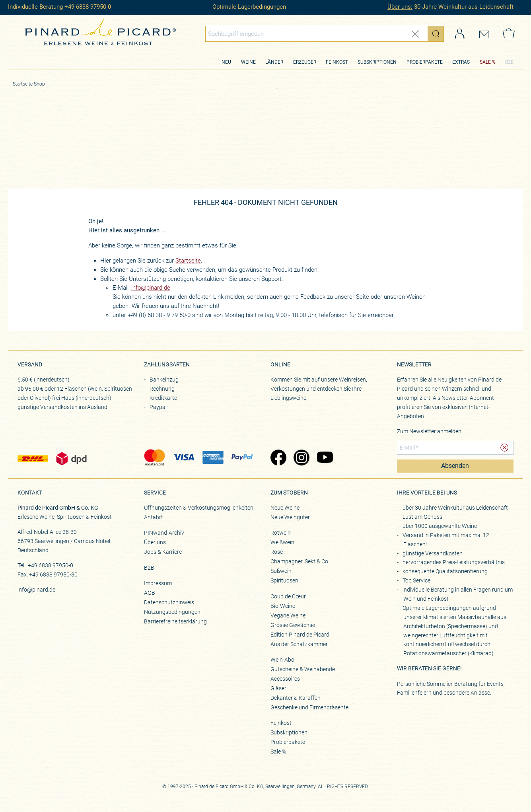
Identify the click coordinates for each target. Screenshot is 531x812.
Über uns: (400, 7)
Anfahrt (154, 517)
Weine (248, 62)
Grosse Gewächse (293, 625)
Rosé (277, 552)
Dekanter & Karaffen (296, 698)
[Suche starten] (436, 34)
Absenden (455, 466)
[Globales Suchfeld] (317, 34)
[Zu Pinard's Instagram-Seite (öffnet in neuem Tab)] (301, 458)
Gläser (278, 688)
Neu (226, 62)
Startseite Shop (29, 84)
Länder (274, 62)
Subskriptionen (377, 62)
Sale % (278, 752)
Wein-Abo (282, 660)
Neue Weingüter (290, 517)
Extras (461, 62)
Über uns (155, 542)
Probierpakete (425, 62)
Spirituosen (284, 580)
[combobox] (325, 34)
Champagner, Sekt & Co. (300, 561)
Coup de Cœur (288, 596)
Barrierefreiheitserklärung (175, 621)
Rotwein (281, 533)
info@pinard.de (151, 288)
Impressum (158, 583)
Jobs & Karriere (163, 552)
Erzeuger (305, 62)
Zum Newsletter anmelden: (430, 431)
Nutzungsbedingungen (172, 612)
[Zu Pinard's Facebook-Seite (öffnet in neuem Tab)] (278, 458)
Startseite (188, 261)
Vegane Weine (288, 615)
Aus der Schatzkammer (299, 644)
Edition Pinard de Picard (300, 635)
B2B (509, 62)
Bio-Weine (283, 606)
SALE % (488, 62)
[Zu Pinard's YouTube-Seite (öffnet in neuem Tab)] (325, 458)
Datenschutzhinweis (169, 602)
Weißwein (282, 542)
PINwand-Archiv (164, 533)
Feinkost (337, 62)
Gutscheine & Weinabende (303, 669)
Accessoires (285, 679)
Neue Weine (285, 508)
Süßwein (281, 571)
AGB (150, 593)
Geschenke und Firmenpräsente (309, 707)
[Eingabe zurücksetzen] (415, 34)
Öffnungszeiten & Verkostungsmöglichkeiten (199, 508)
